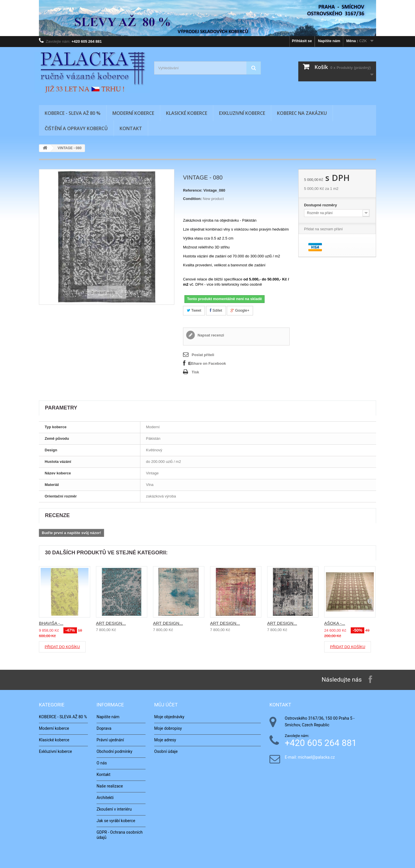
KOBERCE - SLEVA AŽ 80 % (73, 113)
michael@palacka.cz (316, 757)
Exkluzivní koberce (242, 113)
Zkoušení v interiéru (114, 809)
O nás (102, 763)
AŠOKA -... (335, 623)
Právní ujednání (110, 740)
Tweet (194, 310)
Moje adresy (165, 740)
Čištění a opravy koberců (76, 128)
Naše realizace (110, 786)
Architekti (105, 798)
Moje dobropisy (168, 728)
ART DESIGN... (111, 623)
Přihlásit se (302, 41)
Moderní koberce (133, 113)
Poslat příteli (203, 355)
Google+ (240, 310)
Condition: (192, 199)
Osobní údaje (166, 751)
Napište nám (329, 41)
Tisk (195, 372)
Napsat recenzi (210, 335)
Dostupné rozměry (321, 205)
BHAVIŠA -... (51, 623)
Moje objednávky (169, 717)
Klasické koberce (187, 113)
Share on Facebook (207, 363)
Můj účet (166, 705)
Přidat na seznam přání (323, 229)
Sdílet (216, 310)
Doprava (104, 728)
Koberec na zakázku (302, 113)
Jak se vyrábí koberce (116, 821)
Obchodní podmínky (114, 751)
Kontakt (131, 128)
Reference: (193, 190)
